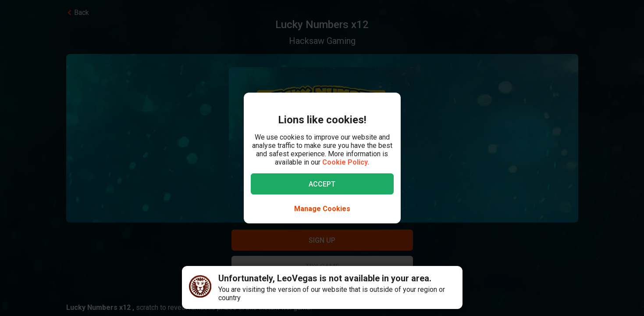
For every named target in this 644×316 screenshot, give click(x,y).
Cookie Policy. (346, 162)
